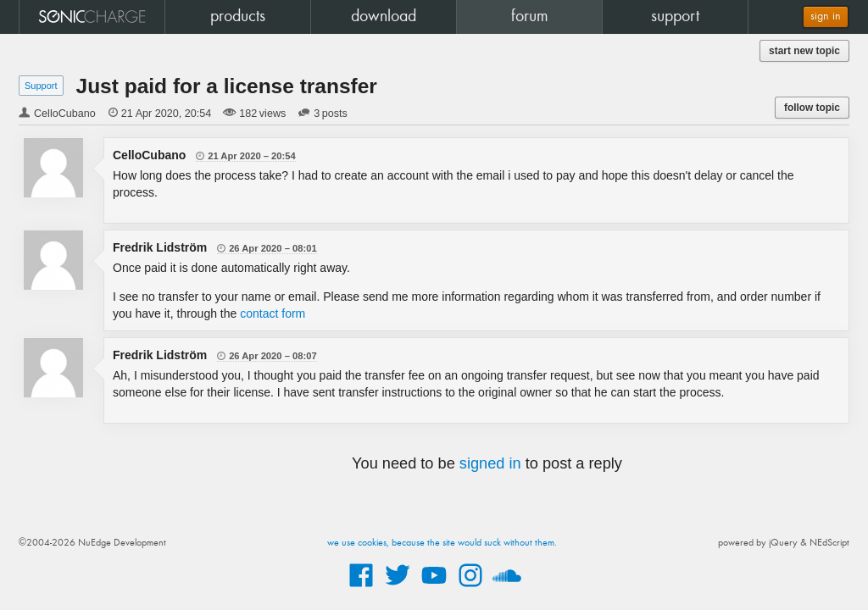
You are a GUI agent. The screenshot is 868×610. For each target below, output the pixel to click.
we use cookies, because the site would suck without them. (442, 543)
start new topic (804, 51)
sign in (826, 17)
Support (41, 86)
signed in (490, 463)
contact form (273, 313)
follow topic (812, 108)
